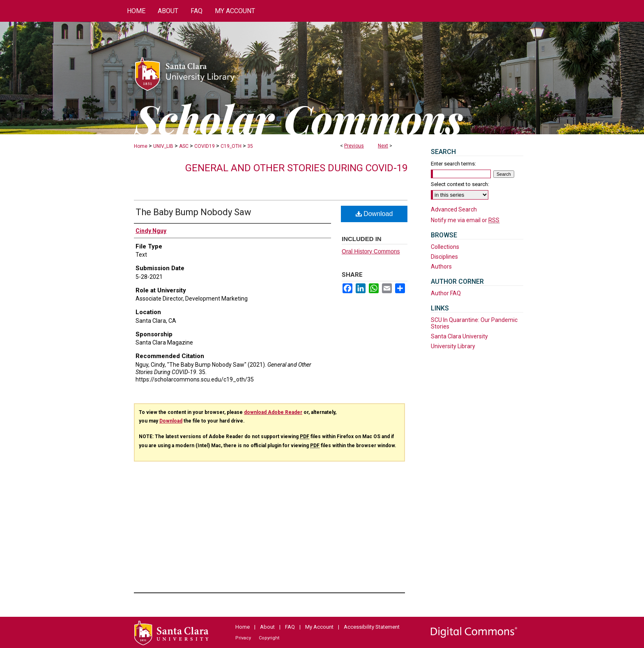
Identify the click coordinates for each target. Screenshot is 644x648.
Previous (354, 146)
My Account (319, 627)
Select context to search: (460, 184)
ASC (184, 146)
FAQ (290, 627)
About (267, 627)
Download (374, 214)
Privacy (243, 638)
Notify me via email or (465, 220)
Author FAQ (446, 293)
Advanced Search (454, 209)
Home (141, 146)
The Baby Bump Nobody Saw (193, 212)
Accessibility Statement (372, 627)
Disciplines (444, 257)
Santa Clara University (459, 336)
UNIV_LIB (163, 146)
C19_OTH (231, 146)
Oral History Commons (371, 251)
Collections (445, 247)
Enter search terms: (453, 164)
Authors (441, 267)
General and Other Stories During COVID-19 (296, 168)
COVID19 (205, 146)
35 (250, 146)
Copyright (269, 638)
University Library (453, 346)
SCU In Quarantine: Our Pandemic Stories (474, 323)
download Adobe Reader (273, 412)
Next (383, 146)
